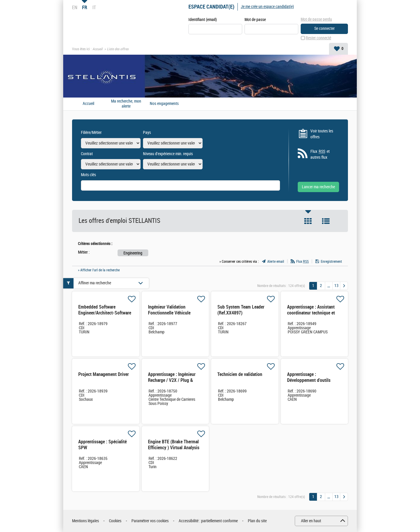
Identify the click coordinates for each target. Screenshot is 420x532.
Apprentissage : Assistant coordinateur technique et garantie (311, 313)
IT (94, 7)
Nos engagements (164, 104)
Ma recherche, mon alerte (126, 104)
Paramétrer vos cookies (150, 521)
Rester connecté (318, 38)
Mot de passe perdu (316, 19)
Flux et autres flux (320, 154)
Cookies (115, 521)
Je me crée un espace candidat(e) (267, 7)
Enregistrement (331, 262)
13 (336, 286)
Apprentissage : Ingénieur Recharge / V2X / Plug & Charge (172, 380)
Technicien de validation (240, 374)
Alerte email (276, 262)
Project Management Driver (104, 374)
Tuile (308, 221)
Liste (326, 221)
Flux (302, 262)
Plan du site (257, 521)
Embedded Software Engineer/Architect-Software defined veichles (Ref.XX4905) (105, 316)
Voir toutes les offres (322, 134)
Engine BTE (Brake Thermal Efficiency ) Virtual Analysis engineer (174, 448)
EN (75, 7)
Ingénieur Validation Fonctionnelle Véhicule (169, 310)
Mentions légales (86, 521)
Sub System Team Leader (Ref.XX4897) (241, 310)
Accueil (97, 49)
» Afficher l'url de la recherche (99, 270)
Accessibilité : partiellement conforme (208, 521)
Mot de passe (255, 20)
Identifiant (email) (203, 20)
